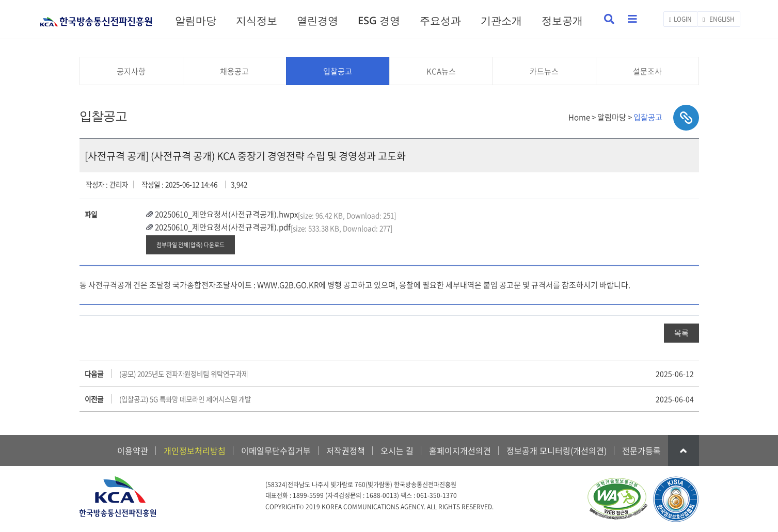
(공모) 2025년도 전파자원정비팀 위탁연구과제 (184, 374)
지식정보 (257, 20)
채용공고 (234, 71)
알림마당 (196, 20)
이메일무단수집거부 (276, 450)
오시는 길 (397, 450)
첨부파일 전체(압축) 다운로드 (190, 245)
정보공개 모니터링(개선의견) (557, 450)
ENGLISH (718, 19)
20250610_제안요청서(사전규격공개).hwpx (226, 214)
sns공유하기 (686, 118)
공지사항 (131, 71)
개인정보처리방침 (195, 450)
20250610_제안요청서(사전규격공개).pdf (223, 227)
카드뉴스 (544, 71)
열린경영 (317, 20)
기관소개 (501, 20)
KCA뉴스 (441, 71)
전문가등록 (641, 450)
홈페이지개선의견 (460, 450)
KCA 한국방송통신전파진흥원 (97, 17)
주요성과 (440, 20)
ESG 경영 (379, 20)
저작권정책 (346, 450)
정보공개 (562, 20)
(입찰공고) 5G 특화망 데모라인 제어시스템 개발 (185, 399)
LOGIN (680, 19)
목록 (681, 333)
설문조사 (647, 71)
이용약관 (133, 450)
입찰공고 (338, 71)
